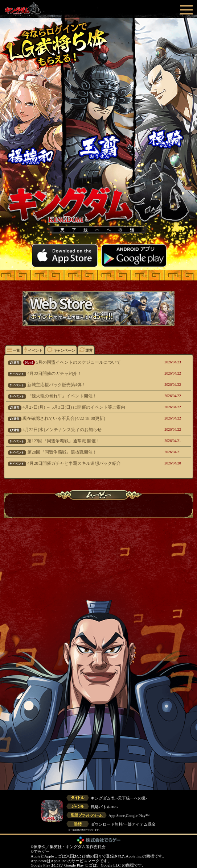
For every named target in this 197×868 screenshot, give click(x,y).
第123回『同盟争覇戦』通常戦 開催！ (82, 441)
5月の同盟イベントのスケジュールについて (82, 362)
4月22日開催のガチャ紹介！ (82, 374)
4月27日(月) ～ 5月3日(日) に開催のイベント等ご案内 (82, 407)
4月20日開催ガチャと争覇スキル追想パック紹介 (82, 463)
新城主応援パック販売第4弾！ (82, 385)
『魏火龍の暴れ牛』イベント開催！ (82, 396)
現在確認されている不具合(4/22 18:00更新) (82, 418)
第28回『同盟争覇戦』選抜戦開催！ (82, 452)
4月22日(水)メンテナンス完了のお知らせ (82, 430)
